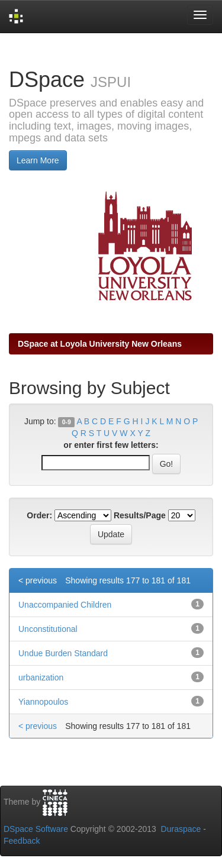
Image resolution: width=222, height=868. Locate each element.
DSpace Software (36, 829)
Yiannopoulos (43, 702)
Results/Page (140, 515)
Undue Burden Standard (63, 653)
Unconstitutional (48, 629)
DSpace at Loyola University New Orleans (100, 344)
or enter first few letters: (111, 445)
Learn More (38, 160)
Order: (39, 515)
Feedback (22, 841)
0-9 (67, 422)
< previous (38, 580)
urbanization (41, 677)
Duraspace (181, 829)
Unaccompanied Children (65, 605)
